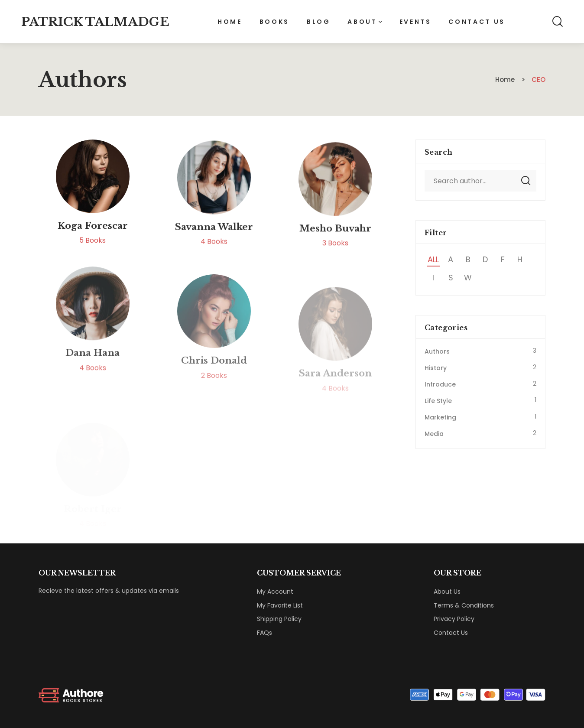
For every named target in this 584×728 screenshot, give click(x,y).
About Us (447, 591)
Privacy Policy (454, 619)
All (433, 259)
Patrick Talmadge (95, 22)
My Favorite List (280, 605)
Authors (437, 351)
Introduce (440, 384)
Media (434, 434)
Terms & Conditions (464, 605)
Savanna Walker (214, 236)
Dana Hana (92, 376)
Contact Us (451, 633)
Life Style (438, 401)
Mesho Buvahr (335, 242)
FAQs (264, 633)
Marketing (440, 417)
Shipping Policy (279, 619)
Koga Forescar (93, 229)
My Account (275, 591)
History (436, 368)
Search (526, 181)
